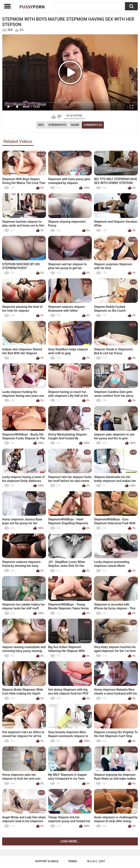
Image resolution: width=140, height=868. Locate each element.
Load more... (70, 841)
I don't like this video (59, 117)
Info (41, 125)
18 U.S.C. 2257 (96, 861)
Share (75, 125)
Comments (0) (93, 125)
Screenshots (57, 125)
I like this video (54, 117)
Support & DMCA (47, 861)
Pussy (32, 7)
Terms (72, 861)
